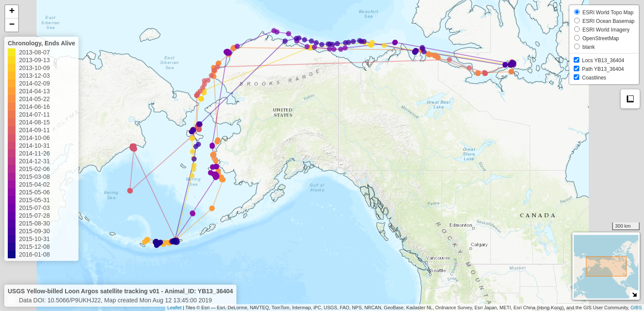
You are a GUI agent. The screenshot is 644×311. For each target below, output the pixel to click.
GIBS (636, 308)
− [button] (12, 25)
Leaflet (174, 308)
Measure (630, 99)
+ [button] (12, 12)
